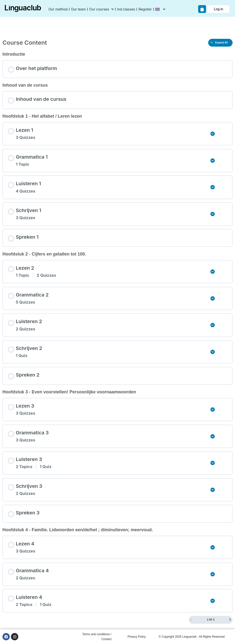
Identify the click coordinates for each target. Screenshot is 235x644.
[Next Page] (230, 620)
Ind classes (126, 9)
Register (145, 9)
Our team (78, 9)
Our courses (101, 9)
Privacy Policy (137, 637)
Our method (58, 9)
